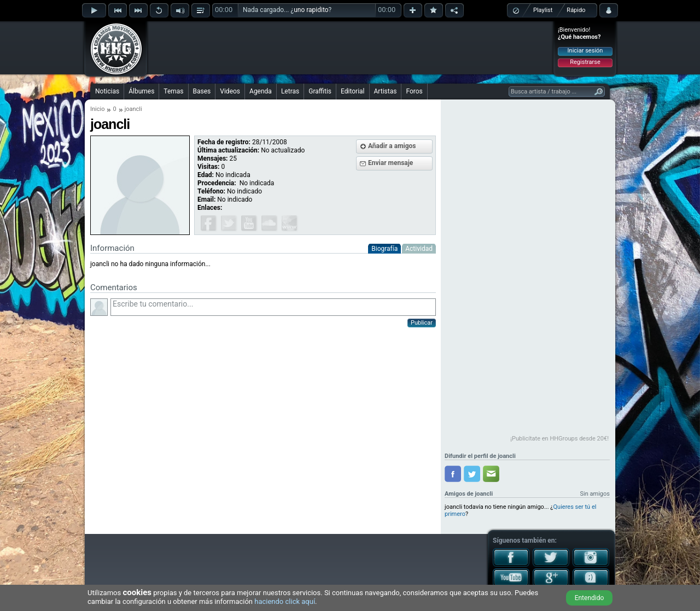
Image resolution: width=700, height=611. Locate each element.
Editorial (352, 91)
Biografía (384, 249)
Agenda (261, 91)
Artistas (386, 91)
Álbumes (141, 91)
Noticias (107, 91)
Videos (230, 91)
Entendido (590, 598)
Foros (414, 91)
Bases (202, 91)
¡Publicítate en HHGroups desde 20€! (559, 439)
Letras (290, 91)
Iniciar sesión (585, 51)
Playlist (543, 10)
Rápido (576, 10)
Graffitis (320, 91)
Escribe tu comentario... (273, 307)
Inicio (97, 109)
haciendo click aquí (285, 601)
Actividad (419, 249)
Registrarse (585, 62)
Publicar (422, 323)
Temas (173, 91)
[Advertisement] (351, 48)
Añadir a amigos (392, 146)
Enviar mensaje (390, 163)
